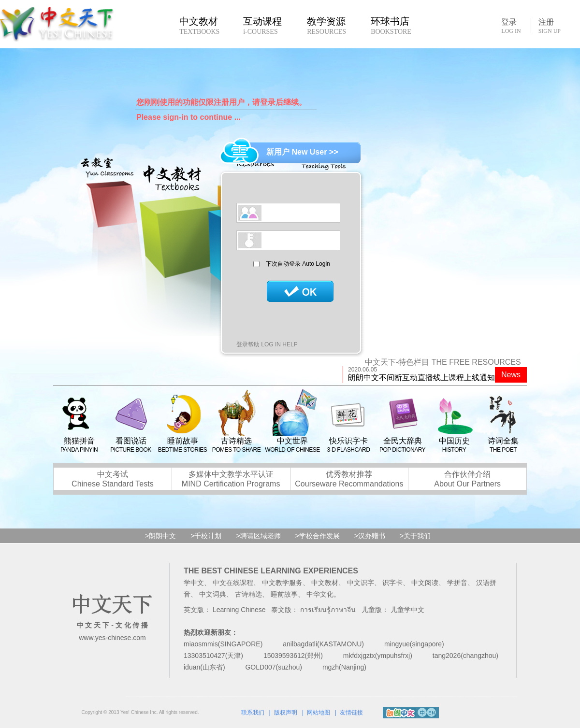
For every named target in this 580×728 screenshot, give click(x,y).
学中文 (194, 583)
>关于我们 (415, 536)
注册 (550, 26)
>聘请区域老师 (258, 536)
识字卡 (392, 583)
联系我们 (253, 713)
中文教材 (325, 583)
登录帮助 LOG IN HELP (267, 344)
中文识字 (361, 583)
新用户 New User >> (302, 152)
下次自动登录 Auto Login (298, 264)
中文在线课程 (233, 583)
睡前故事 (284, 594)
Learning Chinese (239, 610)
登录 (511, 26)
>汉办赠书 (370, 536)
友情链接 (351, 713)
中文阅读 (425, 583)
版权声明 (286, 713)
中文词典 (213, 594)
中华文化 (320, 594)
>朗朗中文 (160, 536)
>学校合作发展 (318, 536)
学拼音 (457, 583)
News (511, 375)
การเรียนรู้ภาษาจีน (328, 610)
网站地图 (319, 713)
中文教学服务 (282, 583)
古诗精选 (248, 594)
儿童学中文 (407, 610)
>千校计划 (206, 536)
